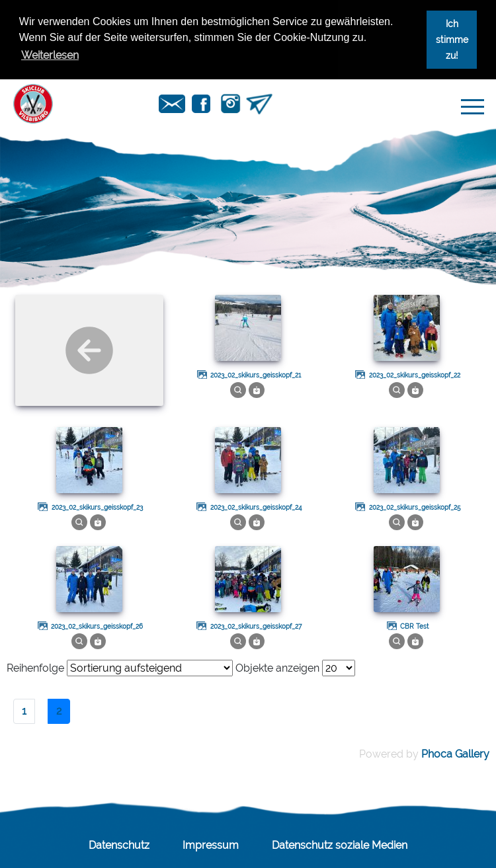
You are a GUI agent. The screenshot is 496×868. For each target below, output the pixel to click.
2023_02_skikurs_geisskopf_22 (415, 375)
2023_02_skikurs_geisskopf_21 (256, 375)
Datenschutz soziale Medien (340, 845)
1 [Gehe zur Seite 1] (24, 711)
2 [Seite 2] (59, 711)
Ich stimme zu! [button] (452, 39)
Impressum (211, 845)
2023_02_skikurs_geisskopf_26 (97, 626)
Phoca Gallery (455, 754)
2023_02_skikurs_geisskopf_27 (256, 626)
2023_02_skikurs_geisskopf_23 (97, 507)
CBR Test (414, 626)
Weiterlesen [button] (50, 55)
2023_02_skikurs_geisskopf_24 (256, 507)
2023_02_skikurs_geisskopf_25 (415, 507)
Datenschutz (119, 845)
